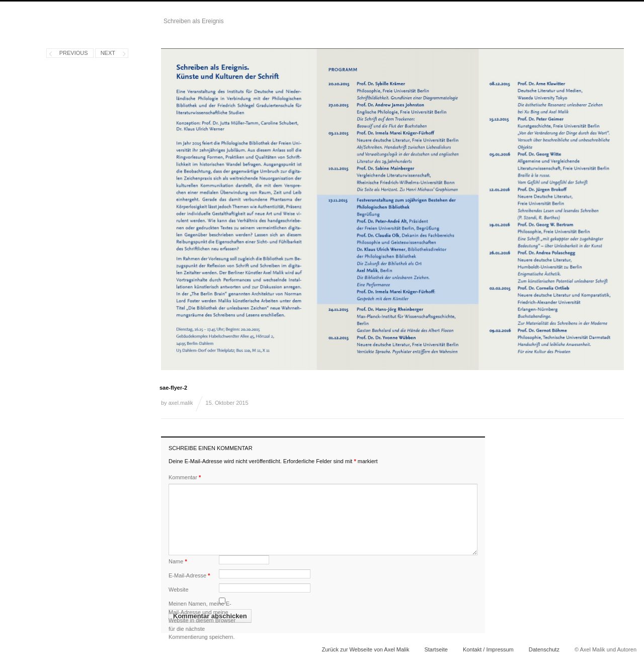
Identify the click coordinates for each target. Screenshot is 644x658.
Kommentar (185, 477)
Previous (74, 53)
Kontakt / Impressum (488, 649)
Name (178, 561)
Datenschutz (544, 649)
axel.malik (181, 403)
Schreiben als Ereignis (193, 21)
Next (108, 53)
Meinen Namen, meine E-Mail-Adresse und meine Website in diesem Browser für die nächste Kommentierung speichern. (202, 620)
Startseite (436, 649)
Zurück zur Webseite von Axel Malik (365, 649)
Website (179, 590)
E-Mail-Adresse (189, 575)
